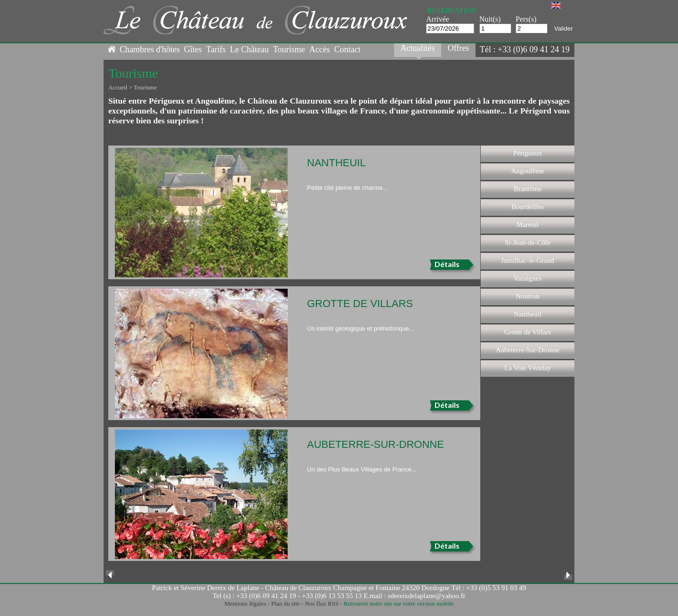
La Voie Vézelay (528, 368)
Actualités (418, 48)
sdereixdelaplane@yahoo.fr (427, 596)
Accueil (118, 87)
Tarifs (216, 49)
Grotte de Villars (528, 332)
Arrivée (438, 19)
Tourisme (289, 49)
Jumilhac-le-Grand (527, 260)
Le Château (249, 49)
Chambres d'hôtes (150, 49)
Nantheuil (528, 314)
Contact (347, 49)
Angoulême (528, 171)
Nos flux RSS (322, 604)
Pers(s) (526, 19)
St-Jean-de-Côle (528, 243)
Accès (320, 49)
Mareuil (528, 225)
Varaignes (528, 278)
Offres (459, 48)
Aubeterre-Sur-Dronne (528, 350)
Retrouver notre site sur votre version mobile (399, 604)
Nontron (528, 296)
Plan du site (286, 604)
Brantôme (528, 189)
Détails (447, 264)
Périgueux (528, 153)
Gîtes (193, 49)
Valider (564, 28)
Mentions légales (245, 604)
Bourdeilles (528, 207)
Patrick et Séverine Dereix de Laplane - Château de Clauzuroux (242, 588)
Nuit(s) (490, 19)
